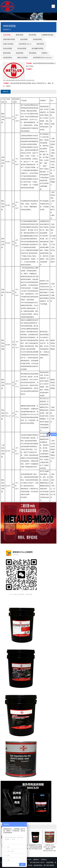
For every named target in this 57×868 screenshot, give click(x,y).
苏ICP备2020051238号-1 (37, 862)
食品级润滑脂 (37, 39)
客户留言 (29, 860)
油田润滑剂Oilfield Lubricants (42, 58)
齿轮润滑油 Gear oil (25, 44)
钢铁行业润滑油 (22, 58)
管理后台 (44, 860)
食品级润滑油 (8, 58)
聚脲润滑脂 (20, 35)
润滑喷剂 (44, 53)
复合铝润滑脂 (8, 48)
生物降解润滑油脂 (47, 35)
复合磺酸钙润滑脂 (37, 48)
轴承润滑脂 (7, 53)
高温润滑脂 (7, 35)
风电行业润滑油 (8, 44)
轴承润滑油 (40, 44)
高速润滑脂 (20, 53)
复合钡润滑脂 (22, 48)
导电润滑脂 (32, 53)
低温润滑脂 (24, 39)
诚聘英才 (36, 860)
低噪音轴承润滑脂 (9, 39)
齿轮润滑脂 (32, 35)
